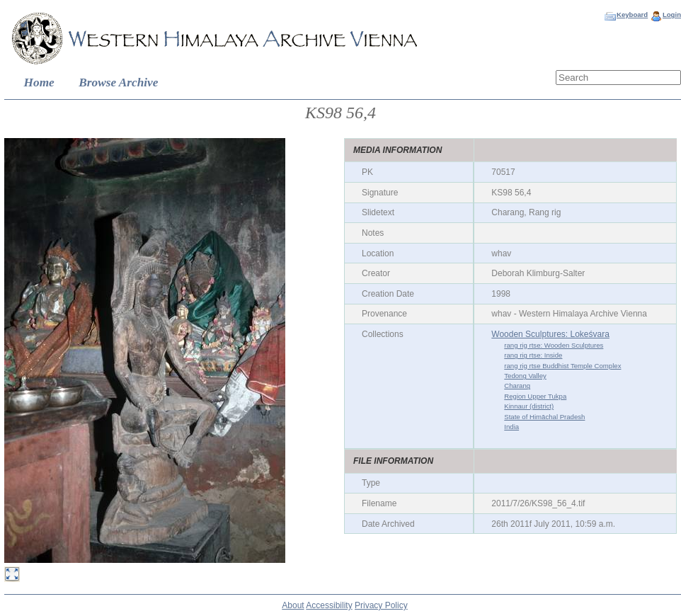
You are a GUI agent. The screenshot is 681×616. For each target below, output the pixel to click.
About (293, 605)
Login (672, 15)
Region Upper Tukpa (535, 396)
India (511, 427)
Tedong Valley (525, 376)
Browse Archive (118, 82)
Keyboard (632, 15)
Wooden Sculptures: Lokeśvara (550, 334)
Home (39, 82)
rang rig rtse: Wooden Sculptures (554, 345)
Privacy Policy (381, 605)
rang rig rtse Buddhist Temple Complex (562, 366)
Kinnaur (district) (529, 406)
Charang (517, 386)
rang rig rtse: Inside (533, 355)
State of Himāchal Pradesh (544, 417)
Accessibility (329, 605)
